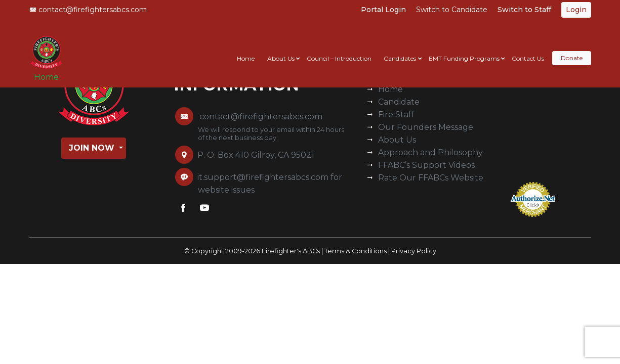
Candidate (399, 102)
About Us (281, 49)
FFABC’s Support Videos (426, 165)
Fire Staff (396, 115)
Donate (572, 49)
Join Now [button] (93, 148)
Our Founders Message (426, 127)
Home (50, 72)
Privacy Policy (414, 251)
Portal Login (383, 10)
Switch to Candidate (452, 10)
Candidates (400, 49)
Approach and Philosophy (430, 152)
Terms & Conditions (356, 251)
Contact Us (528, 49)
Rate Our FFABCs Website (431, 178)
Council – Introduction (339, 49)
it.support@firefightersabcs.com (263, 177)
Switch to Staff (524, 10)
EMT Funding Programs (464, 49)
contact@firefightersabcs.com (88, 10)
